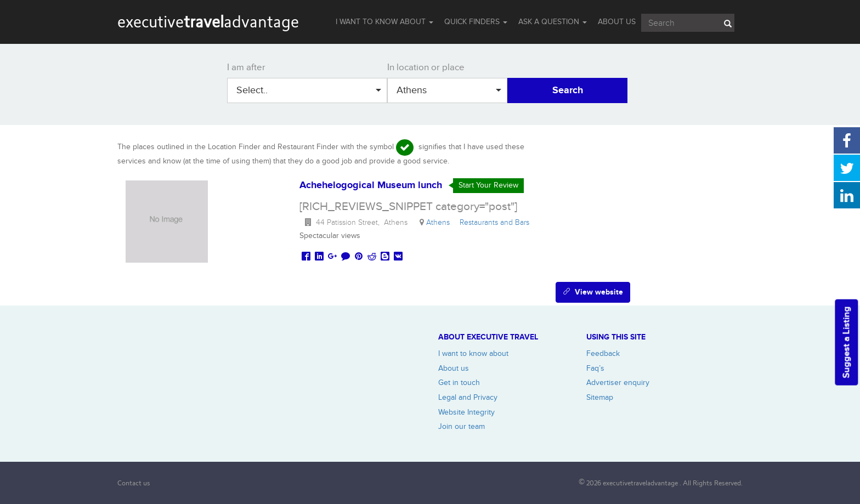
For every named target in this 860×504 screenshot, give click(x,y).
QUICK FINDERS (476, 22)
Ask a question (553, 22)
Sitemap (600, 397)
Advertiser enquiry (618, 383)
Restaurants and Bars (497, 222)
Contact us (134, 483)
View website (593, 292)
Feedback (603, 353)
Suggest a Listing (846, 342)
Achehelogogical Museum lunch (371, 185)
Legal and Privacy (468, 397)
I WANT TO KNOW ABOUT (384, 22)
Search (568, 90)
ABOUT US (617, 22)
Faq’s (595, 368)
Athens (449, 90)
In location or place (426, 67)
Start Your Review (488, 185)
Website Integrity (466, 412)
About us (454, 368)
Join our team (462, 426)
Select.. (309, 90)
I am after (246, 67)
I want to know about (473, 353)
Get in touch (459, 383)
